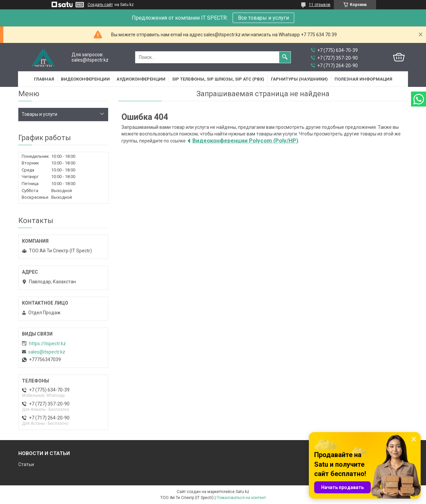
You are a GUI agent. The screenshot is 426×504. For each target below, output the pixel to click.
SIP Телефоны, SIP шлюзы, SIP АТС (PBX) (218, 79)
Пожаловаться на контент (241, 498)
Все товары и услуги (263, 18)
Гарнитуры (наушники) (299, 79)
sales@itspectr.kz (47, 352)
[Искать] (285, 57)
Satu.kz (242, 492)
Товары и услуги (39, 114)
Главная (44, 79)
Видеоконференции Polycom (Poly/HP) (245, 140)
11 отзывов (320, 5)
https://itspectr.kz (47, 344)
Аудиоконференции (141, 79)
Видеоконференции (85, 79)
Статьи (26, 464)
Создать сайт (100, 5)
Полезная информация (363, 79)
